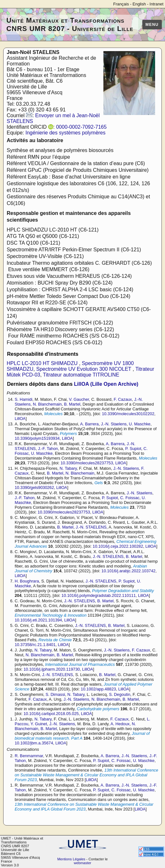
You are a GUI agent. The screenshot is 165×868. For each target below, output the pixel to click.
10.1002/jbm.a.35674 (34, 743)
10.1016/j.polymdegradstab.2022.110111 (99, 595)
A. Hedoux (120, 724)
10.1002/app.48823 (98, 689)
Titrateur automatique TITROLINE (81, 375)
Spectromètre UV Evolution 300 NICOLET (84, 369)
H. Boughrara (27, 581)
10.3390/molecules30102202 (128, 414)
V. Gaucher (79, 399)
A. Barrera (89, 424)
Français (121, 4)
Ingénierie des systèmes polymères (66, 133)
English (139, 4)
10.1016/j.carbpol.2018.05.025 (51, 714)
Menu (152, 25)
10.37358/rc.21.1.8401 (35, 645)
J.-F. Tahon (48, 449)
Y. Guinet (39, 724)
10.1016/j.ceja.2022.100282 (118, 546)
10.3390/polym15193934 (37, 438)
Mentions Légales (71, 859)
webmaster (82, 863)
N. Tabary (68, 468)
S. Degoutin (120, 694)
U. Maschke (140, 424)
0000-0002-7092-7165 (81, 127)
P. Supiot (133, 449)
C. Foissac (130, 498)
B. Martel (72, 404)
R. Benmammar (29, 756)
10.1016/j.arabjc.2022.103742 (128, 571)
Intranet (157, 4)
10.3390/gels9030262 (34, 487)
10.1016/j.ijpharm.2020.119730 (52, 669)
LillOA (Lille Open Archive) (106, 384)
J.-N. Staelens (114, 424)
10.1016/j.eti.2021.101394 (38, 620)
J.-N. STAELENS (91, 527)
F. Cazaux (123, 399)
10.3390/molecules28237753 (87, 463)
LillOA (20, 419)
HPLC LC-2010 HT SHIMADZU (43, 363)
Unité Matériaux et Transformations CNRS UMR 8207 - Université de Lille (70, 24)
